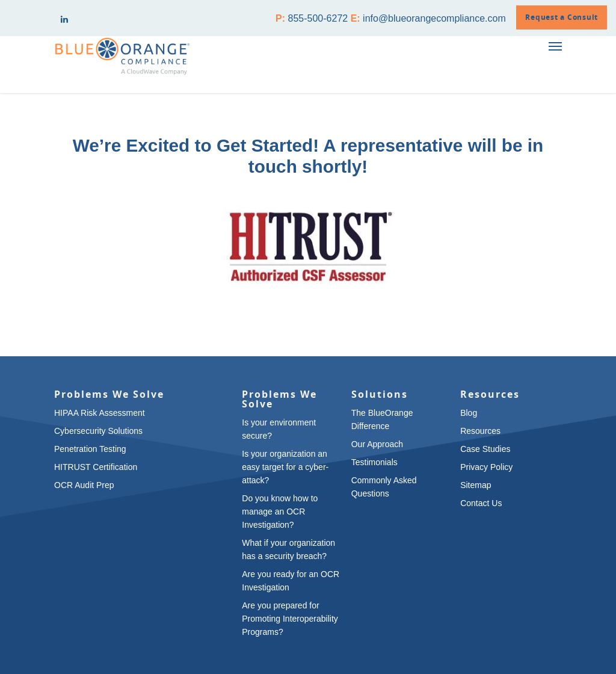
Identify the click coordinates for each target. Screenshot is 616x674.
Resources (480, 431)
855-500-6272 (318, 18)
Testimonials (374, 462)
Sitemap (476, 485)
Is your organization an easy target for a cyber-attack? (285, 467)
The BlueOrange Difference (382, 419)
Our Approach (377, 444)
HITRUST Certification (96, 467)
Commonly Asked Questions (384, 487)
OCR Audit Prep (84, 485)
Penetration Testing (90, 449)
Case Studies (485, 449)
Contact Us (481, 503)
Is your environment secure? (279, 429)
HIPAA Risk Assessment (100, 413)
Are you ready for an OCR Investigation (291, 581)
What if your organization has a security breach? (288, 549)
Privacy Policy (486, 467)
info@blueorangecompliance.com (434, 18)
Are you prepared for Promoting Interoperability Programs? (290, 619)
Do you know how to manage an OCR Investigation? (280, 512)
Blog (469, 413)
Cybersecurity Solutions (98, 431)
